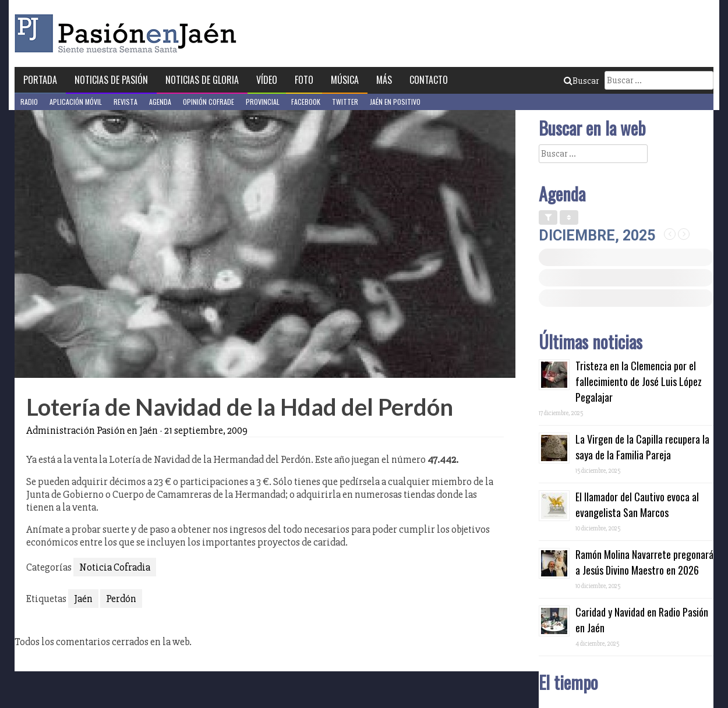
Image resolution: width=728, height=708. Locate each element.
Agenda (160, 102)
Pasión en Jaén (129, 33)
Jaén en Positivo (395, 102)
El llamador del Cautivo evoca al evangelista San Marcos (637, 505)
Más (384, 80)
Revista (126, 102)
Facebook (306, 102)
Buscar (581, 81)
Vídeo (267, 80)
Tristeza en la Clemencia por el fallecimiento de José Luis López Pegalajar (639, 381)
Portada (40, 80)
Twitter (345, 102)
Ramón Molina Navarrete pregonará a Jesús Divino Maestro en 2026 (644, 562)
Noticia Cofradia (115, 567)
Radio (29, 102)
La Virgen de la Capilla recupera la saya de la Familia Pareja (642, 447)
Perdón (121, 599)
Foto (304, 80)
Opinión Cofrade (208, 102)
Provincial (263, 102)
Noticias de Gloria (202, 80)
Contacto (429, 80)
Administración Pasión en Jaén (92, 430)
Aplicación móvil (76, 102)
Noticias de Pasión (111, 80)
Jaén (83, 599)
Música (345, 80)
